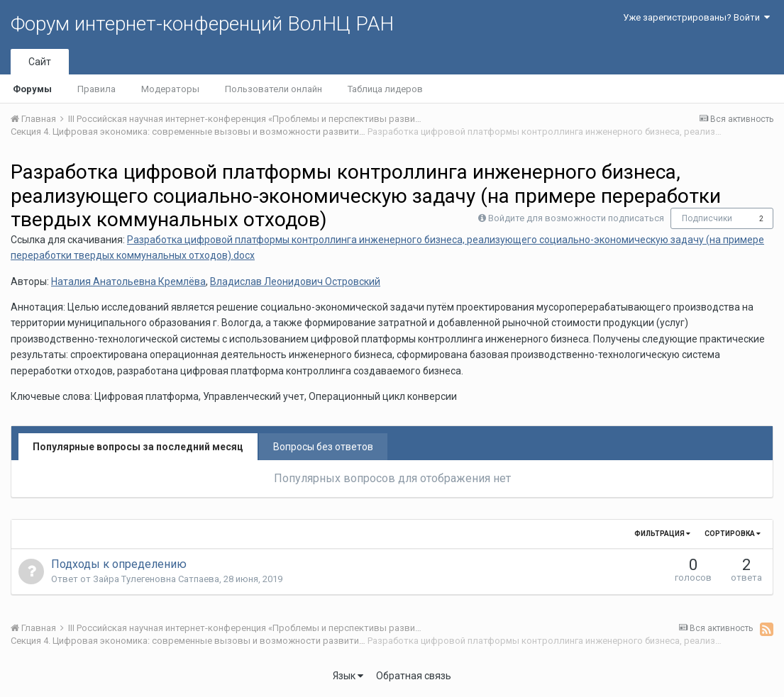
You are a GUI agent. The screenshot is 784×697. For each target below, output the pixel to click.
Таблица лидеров (385, 89)
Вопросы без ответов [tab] (323, 447)
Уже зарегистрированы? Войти (696, 17)
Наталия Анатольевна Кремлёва (128, 281)
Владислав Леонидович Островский (295, 281)
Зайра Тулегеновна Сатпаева (156, 579)
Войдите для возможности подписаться (576, 218)
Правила (96, 89)
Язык (348, 676)
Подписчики (707, 218)
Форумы (32, 89)
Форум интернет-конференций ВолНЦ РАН (202, 24)
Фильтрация (662, 534)
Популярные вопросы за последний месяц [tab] (138, 447)
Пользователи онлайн (274, 89)
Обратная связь (414, 676)
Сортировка (733, 534)
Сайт (40, 62)
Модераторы (170, 89)
